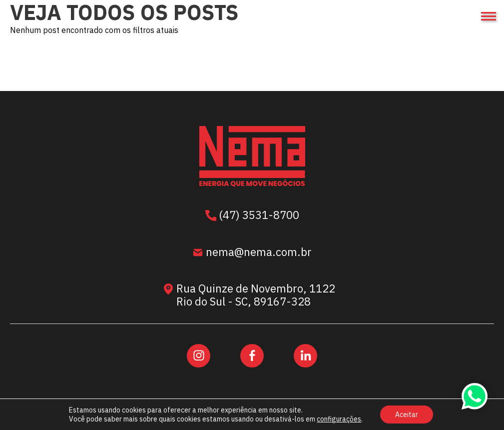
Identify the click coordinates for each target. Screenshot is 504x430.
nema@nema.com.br (252, 253)
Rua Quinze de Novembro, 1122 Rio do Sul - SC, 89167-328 (250, 295)
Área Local (284, 420)
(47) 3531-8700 (252, 216)
